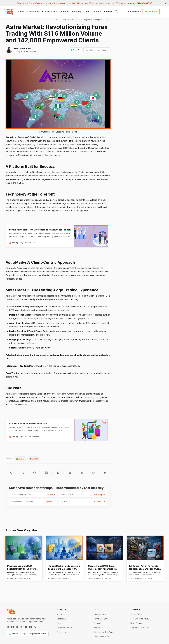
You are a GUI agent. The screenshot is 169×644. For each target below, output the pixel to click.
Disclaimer (98, 628)
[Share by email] (82, 473)
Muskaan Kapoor (23, 49)
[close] (166, 3)
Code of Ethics (137, 614)
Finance (65, 12)
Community (61, 632)
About (59, 614)
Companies (33, 12)
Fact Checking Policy (140, 619)
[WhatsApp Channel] (35, 627)
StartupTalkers (50, 12)
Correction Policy (101, 637)
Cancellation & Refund (103, 632)
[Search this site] (116, 12)
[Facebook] (13, 627)
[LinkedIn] (17, 627)
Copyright (98, 623)
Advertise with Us (64, 628)
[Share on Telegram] (58, 473)
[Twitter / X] (8, 627)
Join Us (76, 50)
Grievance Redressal (140, 628)
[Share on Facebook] (35, 473)
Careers (97, 12)
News (21, 12)
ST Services (134, 12)
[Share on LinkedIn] (46, 473)
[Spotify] (30, 627)
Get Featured (151, 12)
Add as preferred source (97, 50)
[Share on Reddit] (70, 473)
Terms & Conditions (102, 619)
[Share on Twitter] (23, 473)
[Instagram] (22, 627)
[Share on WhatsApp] (11, 473)
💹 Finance (20, 459)
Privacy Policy (100, 614)
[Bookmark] (105, 473)
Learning (77, 12)
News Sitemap (137, 623)
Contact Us (61, 619)
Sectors (108, 12)
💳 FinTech (34, 459)
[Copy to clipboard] (93, 473)
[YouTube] (26, 627)
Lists (87, 12)
